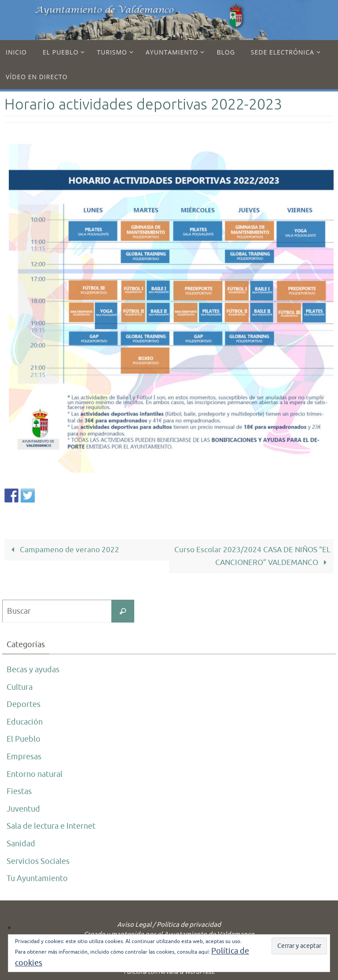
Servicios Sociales (38, 861)
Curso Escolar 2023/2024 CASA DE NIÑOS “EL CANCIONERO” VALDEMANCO (252, 556)
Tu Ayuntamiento (37, 878)
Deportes (24, 704)
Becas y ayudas (33, 670)
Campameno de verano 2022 (63, 550)
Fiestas (19, 791)
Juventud (23, 809)
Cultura (20, 687)
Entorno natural (35, 774)
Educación (25, 722)
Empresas (24, 757)
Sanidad (21, 844)
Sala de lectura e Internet (51, 826)
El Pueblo (24, 739)
